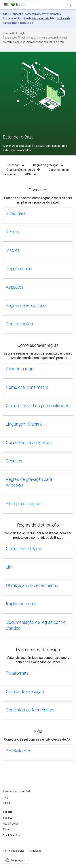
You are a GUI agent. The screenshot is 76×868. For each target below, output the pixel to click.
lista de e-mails (40, 18)
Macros (13, 250)
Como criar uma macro (27, 387)
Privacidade (35, 851)
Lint (9, 567)
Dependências (19, 269)
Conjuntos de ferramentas (30, 710)
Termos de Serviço (14, 851)
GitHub (7, 803)
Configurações (19, 324)
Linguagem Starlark (24, 424)
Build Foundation (15, 14)
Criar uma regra (20, 369)
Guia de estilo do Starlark (29, 443)
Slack (6, 830)
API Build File (18, 750)
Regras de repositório (26, 306)
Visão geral (16, 213)
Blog (5, 797)
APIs (31, 174)
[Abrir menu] (6, 4)
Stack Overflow (12, 835)
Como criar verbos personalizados (38, 406)
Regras (13, 232)
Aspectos (15, 287)
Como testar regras (24, 549)
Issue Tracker (11, 824)
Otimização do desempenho (32, 585)
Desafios (14, 461)
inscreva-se (26, 23)
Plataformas (17, 673)
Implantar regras (21, 604)
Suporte (8, 818)
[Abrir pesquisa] (69, 4)
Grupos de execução (25, 692)
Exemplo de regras (23, 504)
